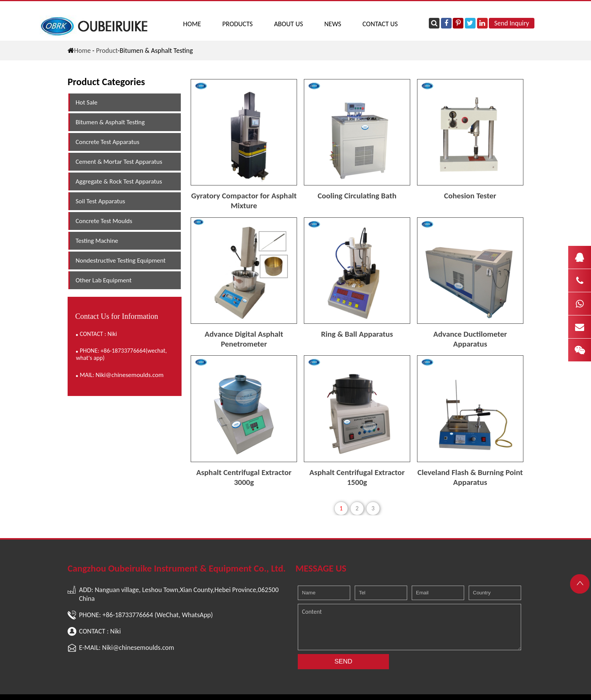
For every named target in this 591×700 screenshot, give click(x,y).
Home (192, 24)
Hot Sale (86, 102)
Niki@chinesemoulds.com (130, 375)
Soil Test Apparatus (100, 201)
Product (107, 51)
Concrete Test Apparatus (107, 142)
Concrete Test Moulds (104, 221)
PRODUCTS (237, 24)
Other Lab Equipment (104, 280)
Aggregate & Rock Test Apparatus (119, 181)
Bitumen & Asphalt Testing (110, 122)
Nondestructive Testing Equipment (121, 261)
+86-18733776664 (128, 615)
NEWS (333, 24)
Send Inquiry (512, 23)
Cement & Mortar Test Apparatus (119, 162)
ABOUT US (288, 24)
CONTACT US (380, 24)
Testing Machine (97, 241)
